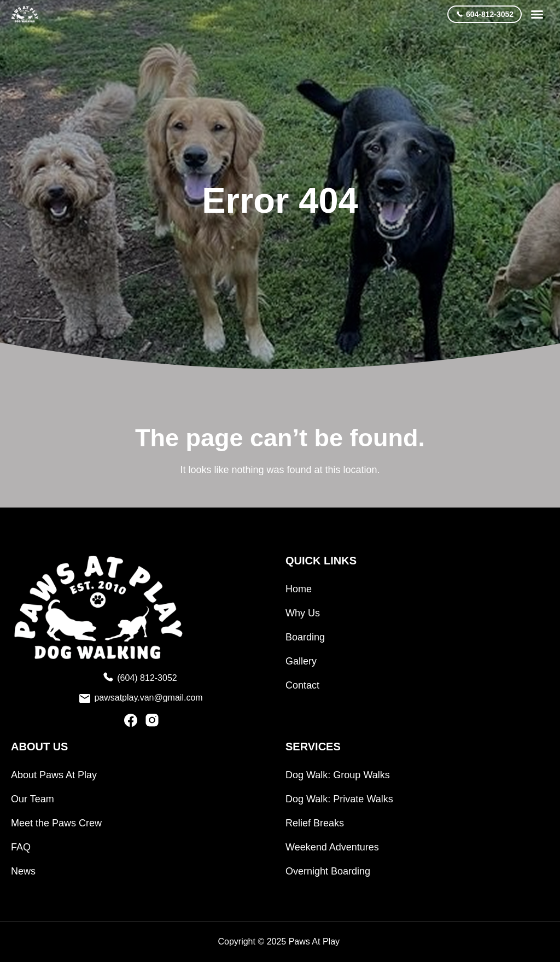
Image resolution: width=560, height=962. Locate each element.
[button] (537, 14)
